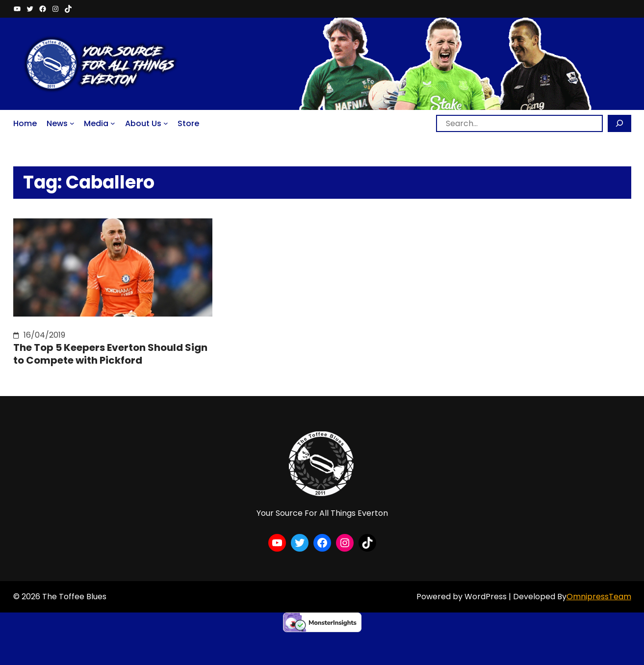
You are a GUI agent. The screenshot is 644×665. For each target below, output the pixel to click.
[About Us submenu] (166, 123)
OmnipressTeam (599, 597)
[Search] (619, 123)
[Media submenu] (113, 123)
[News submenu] (72, 123)
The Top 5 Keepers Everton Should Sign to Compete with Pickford (110, 354)
